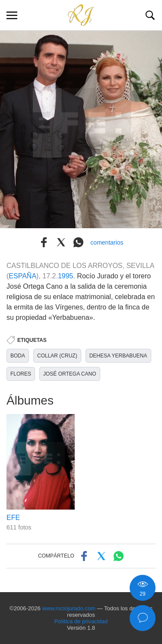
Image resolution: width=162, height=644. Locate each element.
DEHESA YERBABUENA (118, 356)
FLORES (21, 374)
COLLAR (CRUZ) (57, 356)
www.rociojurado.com (69, 608)
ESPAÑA (22, 276)
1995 (66, 276)
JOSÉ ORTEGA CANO (70, 374)
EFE (13, 518)
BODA (18, 356)
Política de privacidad (81, 621)
